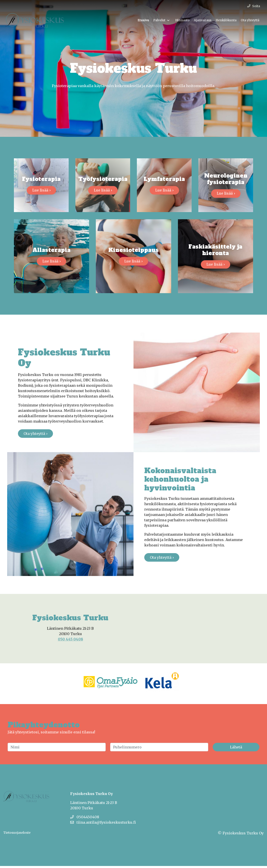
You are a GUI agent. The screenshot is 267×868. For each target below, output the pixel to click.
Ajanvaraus (203, 20)
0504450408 (85, 819)
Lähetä (236, 749)
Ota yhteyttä (250, 20)
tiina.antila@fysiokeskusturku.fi (103, 824)
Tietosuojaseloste (17, 835)
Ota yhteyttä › (35, 436)
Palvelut (159, 20)
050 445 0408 (70, 641)
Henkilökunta (226, 20)
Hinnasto (182, 20)
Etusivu (143, 20)
